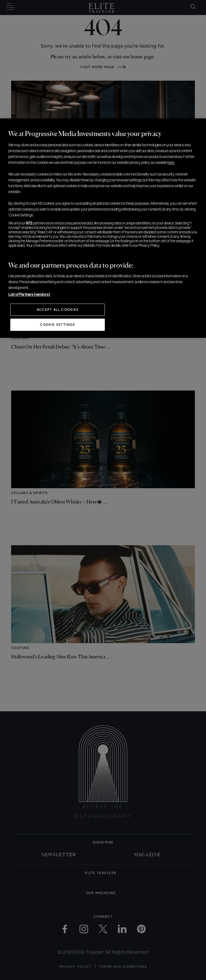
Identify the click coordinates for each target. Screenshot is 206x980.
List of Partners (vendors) (29, 295)
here (171, 163)
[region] (103, 228)
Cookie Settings (58, 325)
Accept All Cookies (58, 310)
